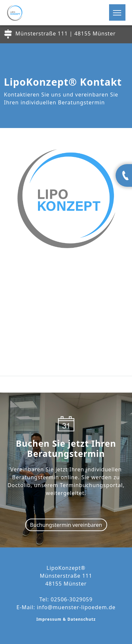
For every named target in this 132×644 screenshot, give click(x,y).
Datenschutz (82, 619)
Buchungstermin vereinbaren (66, 525)
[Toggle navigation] (117, 12)
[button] (121, 15)
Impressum (50, 619)
